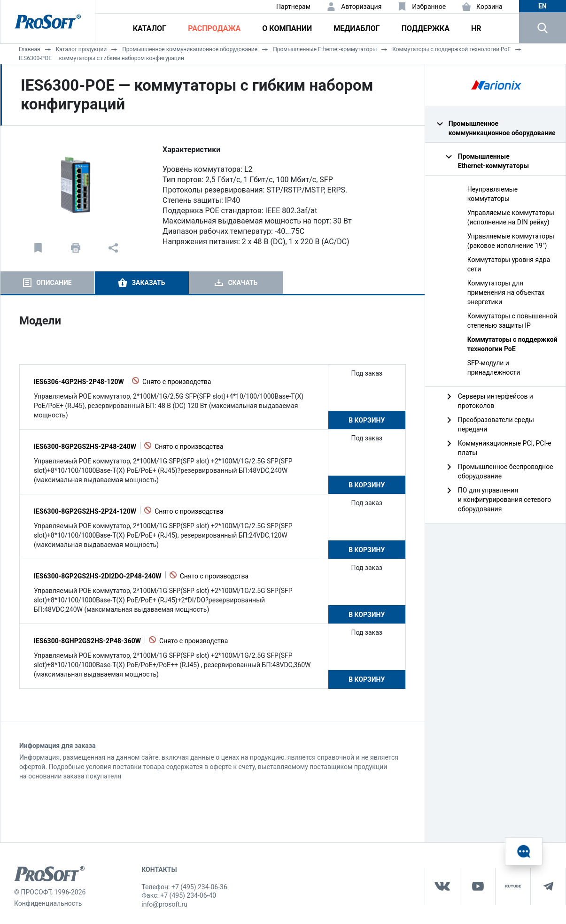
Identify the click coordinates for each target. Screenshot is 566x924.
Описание (54, 283)
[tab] (47, 283)
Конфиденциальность (48, 903)
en (543, 6)
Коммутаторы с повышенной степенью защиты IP (512, 321)
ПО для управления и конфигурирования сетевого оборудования (505, 500)
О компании (287, 28)
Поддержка (426, 28)
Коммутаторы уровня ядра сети (509, 264)
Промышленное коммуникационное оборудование (190, 49)
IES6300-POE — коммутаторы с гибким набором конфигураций (101, 58)
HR (476, 28)
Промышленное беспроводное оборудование (506, 471)
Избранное (429, 7)
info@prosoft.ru (164, 904)
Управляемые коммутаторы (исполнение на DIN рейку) (511, 217)
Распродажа (214, 28)
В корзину (367, 420)
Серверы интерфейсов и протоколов (496, 401)
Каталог (150, 28)
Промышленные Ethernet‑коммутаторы (325, 49)
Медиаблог (357, 28)
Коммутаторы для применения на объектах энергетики (506, 293)
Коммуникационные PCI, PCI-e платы (505, 448)
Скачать (243, 283)
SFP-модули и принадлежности (494, 368)
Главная (30, 49)
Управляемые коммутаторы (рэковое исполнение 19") (511, 241)
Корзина (489, 7)
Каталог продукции (81, 49)
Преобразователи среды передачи (496, 424)
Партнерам (293, 7)
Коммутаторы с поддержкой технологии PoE (451, 49)
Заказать (148, 283)
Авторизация (361, 7)
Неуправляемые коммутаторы (492, 194)
